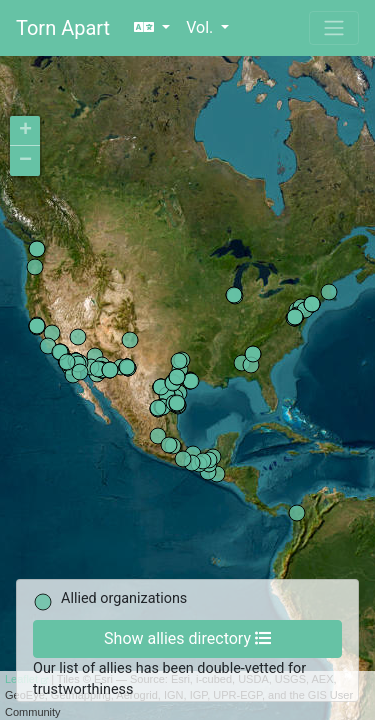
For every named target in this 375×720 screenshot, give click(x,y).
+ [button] (25, 131)
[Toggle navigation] (334, 28)
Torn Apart (63, 28)
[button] (152, 28)
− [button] (25, 161)
